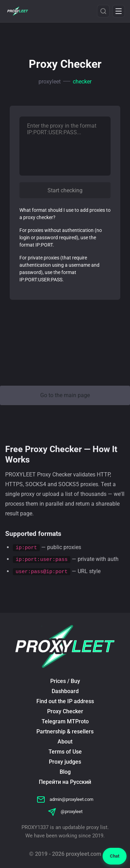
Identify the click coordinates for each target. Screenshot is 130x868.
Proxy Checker (65, 711)
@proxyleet (65, 811)
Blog (65, 772)
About (65, 742)
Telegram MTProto (65, 721)
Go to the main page (65, 395)
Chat (115, 856)
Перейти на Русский (65, 782)
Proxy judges (65, 762)
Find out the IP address (65, 701)
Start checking (65, 190)
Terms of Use (65, 752)
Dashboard (65, 691)
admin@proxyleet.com (65, 799)
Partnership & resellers (65, 732)
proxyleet (50, 82)
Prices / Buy (65, 681)
